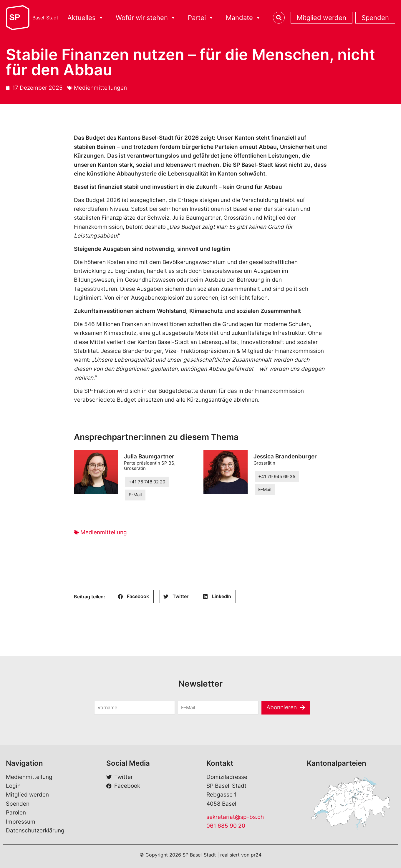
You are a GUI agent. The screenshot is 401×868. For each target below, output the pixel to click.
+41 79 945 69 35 (277, 476)
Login (13, 786)
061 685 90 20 (226, 826)
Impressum (21, 822)
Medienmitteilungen (100, 88)
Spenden (375, 18)
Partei (201, 18)
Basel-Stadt (45, 18)
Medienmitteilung (104, 532)
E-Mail (135, 495)
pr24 (256, 855)
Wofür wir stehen (146, 18)
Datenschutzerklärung (35, 831)
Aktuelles (86, 18)
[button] (134, 596)
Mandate (243, 18)
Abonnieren (282, 707)
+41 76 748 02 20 (147, 482)
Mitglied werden (322, 18)
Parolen (16, 813)
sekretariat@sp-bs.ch (235, 817)
